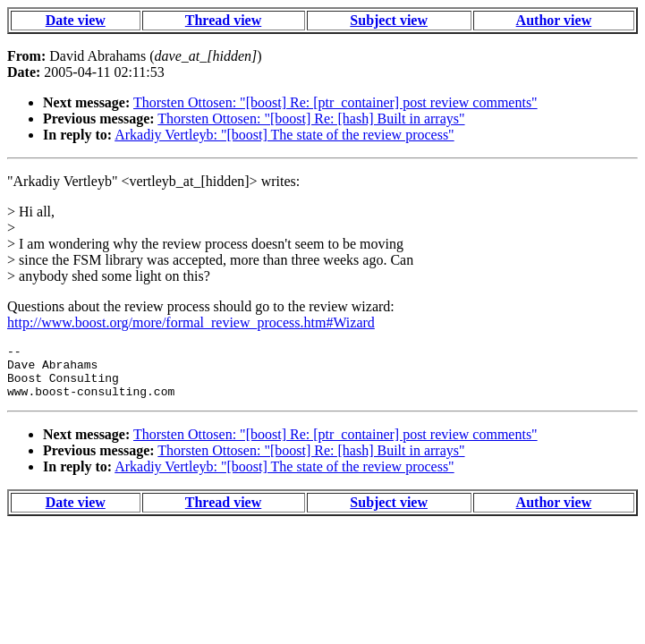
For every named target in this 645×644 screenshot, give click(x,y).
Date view (76, 20)
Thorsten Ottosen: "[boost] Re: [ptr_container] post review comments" (335, 102)
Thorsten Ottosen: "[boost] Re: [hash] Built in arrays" (311, 119)
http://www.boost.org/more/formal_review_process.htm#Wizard (191, 322)
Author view (554, 20)
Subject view (389, 20)
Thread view (223, 20)
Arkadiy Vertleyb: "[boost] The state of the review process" (284, 135)
